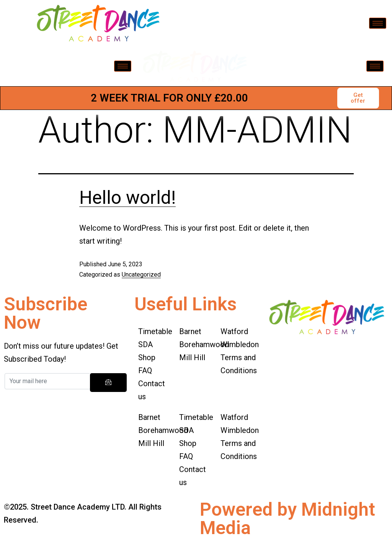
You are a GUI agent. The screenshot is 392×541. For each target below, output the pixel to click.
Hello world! (127, 198)
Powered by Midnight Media (287, 519)
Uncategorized (141, 275)
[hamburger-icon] (378, 23)
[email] (48, 381)
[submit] (108, 383)
